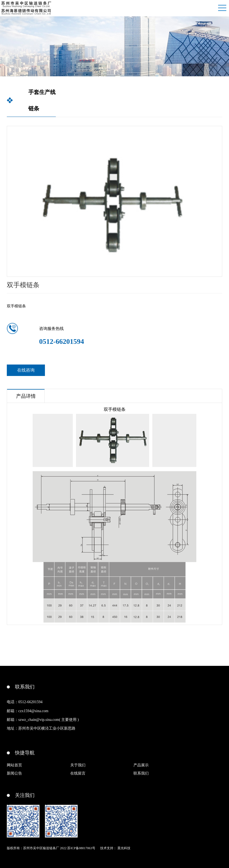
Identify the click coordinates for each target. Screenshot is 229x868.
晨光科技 (124, 848)
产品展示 (141, 765)
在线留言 (78, 773)
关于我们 (78, 765)
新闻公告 (14, 773)
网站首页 (14, 765)
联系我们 (141, 773)
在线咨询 (26, 370)
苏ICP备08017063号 (81, 848)
